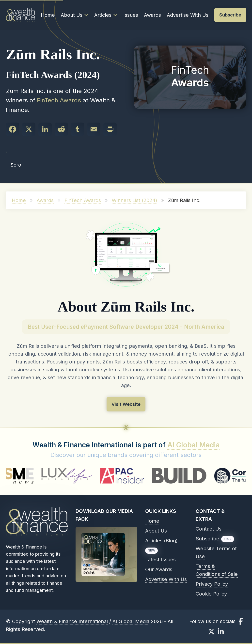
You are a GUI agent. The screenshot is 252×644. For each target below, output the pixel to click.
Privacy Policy (212, 584)
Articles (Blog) (161, 541)
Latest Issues (160, 560)
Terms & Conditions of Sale (217, 570)
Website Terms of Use (216, 552)
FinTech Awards (59, 100)
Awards (152, 15)
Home (48, 15)
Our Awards (159, 569)
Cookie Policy (211, 594)
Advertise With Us (188, 15)
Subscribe (207, 539)
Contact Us (209, 529)
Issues (131, 15)
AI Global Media (194, 445)
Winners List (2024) (134, 200)
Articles (106, 15)
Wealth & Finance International (72, 621)
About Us (75, 15)
